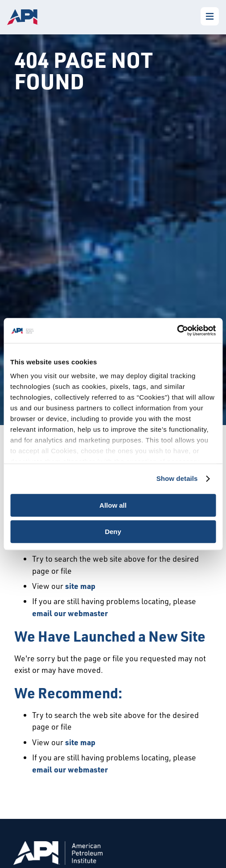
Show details (177, 478)
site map (80, 586)
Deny (113, 532)
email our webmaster (70, 613)
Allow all (113, 505)
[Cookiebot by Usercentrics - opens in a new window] (177, 330)
